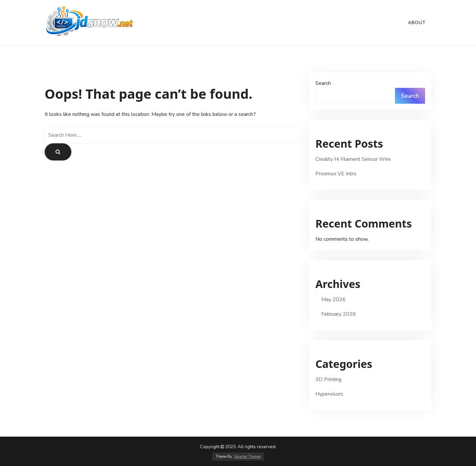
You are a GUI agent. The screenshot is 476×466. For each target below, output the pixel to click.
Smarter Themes (247, 457)
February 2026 (339, 314)
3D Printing (328, 379)
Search (323, 83)
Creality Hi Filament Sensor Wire (353, 159)
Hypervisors (329, 394)
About (417, 23)
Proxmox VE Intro (336, 174)
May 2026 (334, 300)
